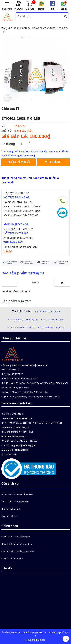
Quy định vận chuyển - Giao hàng (18, 551)
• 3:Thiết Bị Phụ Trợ (53, 320)
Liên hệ (8, 251)
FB (53, 9)
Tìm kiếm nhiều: (22, 311)
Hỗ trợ (41, 9)
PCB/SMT (18, 9)
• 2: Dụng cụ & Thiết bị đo (23, 320)
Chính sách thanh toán (12, 559)
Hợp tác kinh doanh (11, 509)
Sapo (43, 640)
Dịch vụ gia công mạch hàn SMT (17, 494)
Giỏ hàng (30, 9)
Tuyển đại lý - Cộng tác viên (15, 502)
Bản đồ (64, 9)
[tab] (35, 283)
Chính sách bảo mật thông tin (16, 537)
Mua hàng (53, 162)
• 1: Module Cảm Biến (47, 312)
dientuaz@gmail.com (18, 387)
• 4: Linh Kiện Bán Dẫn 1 (21, 328)
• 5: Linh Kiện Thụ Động (52, 328)
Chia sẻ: (8, 109)
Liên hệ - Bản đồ (9, 516)
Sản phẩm (7, 9)
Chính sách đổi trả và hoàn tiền (17, 544)
